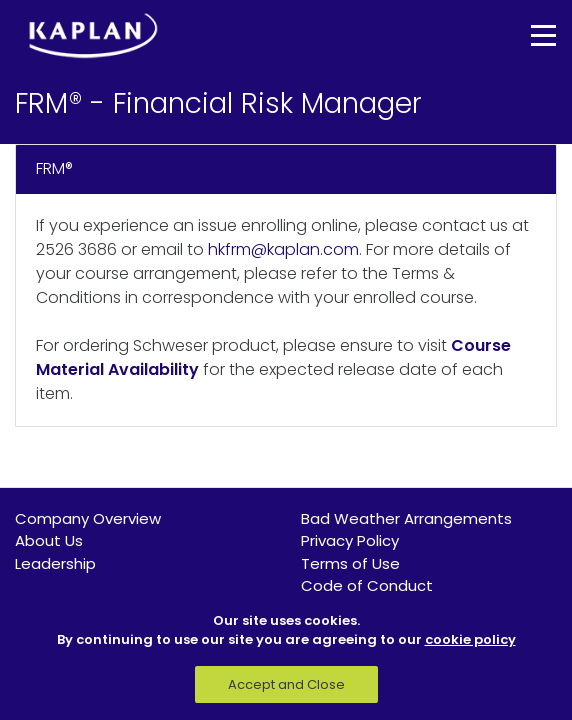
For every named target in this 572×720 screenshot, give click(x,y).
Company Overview (88, 518)
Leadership (55, 563)
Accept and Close (286, 684)
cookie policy (470, 639)
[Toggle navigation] (529, 35)
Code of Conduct (367, 585)
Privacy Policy (350, 540)
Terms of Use (350, 563)
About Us (49, 540)
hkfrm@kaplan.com (283, 249)
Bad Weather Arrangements (406, 518)
